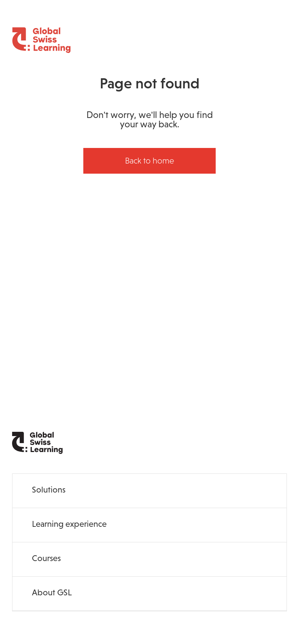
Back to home (149, 161)
